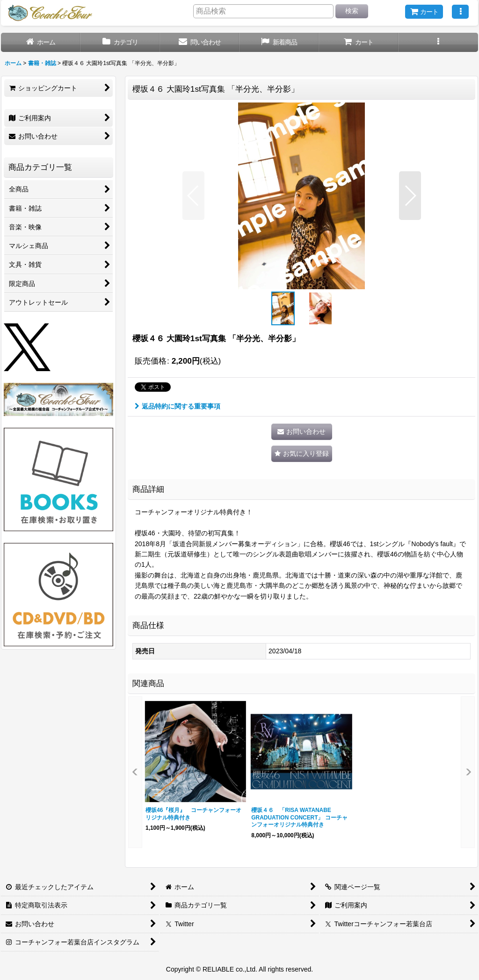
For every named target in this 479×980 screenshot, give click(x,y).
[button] (460, 12)
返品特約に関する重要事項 (178, 406)
